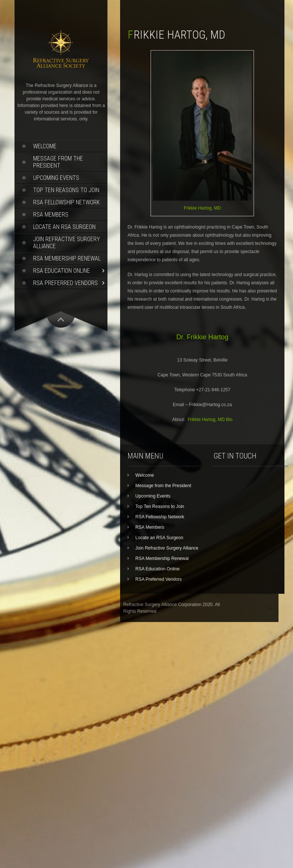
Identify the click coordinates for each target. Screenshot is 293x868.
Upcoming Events (56, 178)
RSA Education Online (62, 271)
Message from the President (58, 162)
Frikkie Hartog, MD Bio (210, 420)
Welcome (45, 146)
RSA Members (51, 215)
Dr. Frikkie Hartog (202, 337)
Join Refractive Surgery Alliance (67, 243)
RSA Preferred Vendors (65, 283)
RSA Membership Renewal (67, 258)
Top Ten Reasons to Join (66, 190)
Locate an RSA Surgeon (64, 227)
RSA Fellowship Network (66, 202)
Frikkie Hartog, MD (202, 208)
